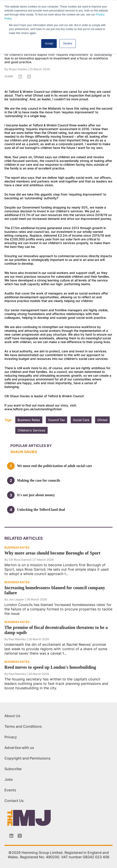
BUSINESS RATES (17, 547)
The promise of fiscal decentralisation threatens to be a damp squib (56, 630)
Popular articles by (31, 446)
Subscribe (13, 769)
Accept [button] (49, 44)
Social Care (81, 420)
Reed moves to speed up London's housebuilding (50, 667)
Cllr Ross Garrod (20, 560)
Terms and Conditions (23, 726)
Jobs (9, 779)
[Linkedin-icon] (11, 836)
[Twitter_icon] (20, 836)
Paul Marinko (17, 639)
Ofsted (102, 420)
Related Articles (24, 538)
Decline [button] (68, 44)
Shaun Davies (18, 69)
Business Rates (29, 420)
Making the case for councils (39, 480)
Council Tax (57, 420)
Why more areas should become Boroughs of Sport (52, 553)
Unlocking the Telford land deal (41, 510)
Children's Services (31, 430)
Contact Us (14, 801)
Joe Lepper (16, 599)
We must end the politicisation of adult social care (55, 466)
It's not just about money (36, 495)
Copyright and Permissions (27, 758)
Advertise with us (19, 748)
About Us (12, 716)
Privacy (11, 737)
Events (10, 790)
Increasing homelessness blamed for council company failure (55, 590)
